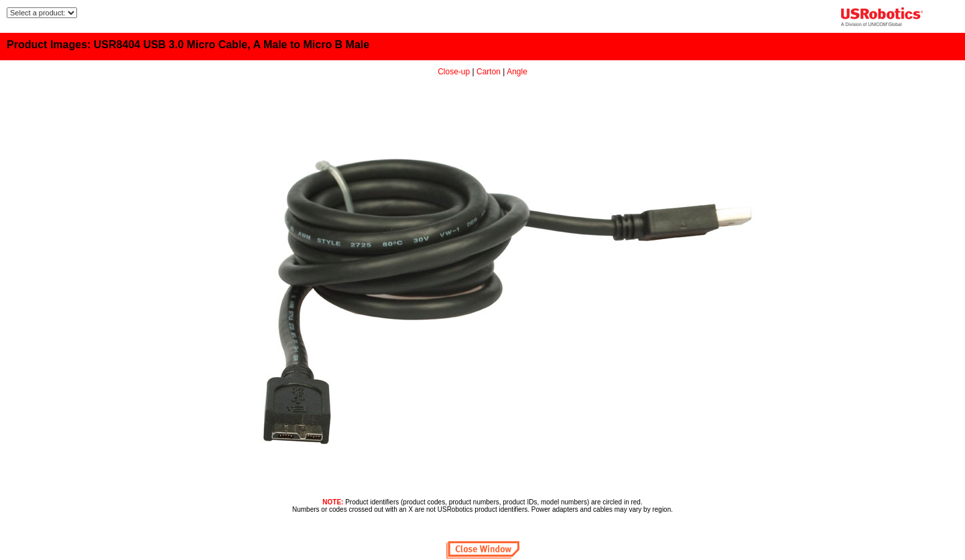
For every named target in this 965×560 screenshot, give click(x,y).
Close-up (454, 72)
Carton (489, 72)
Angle (517, 72)
